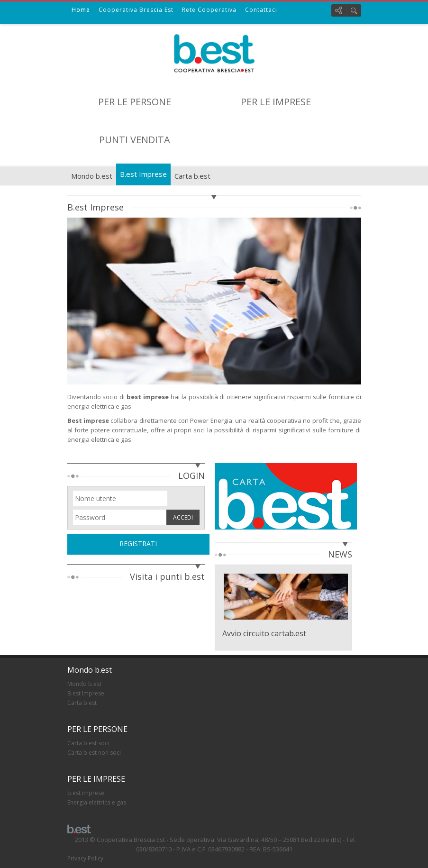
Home (81, 10)
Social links (339, 10)
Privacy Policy (85, 858)
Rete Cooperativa (209, 10)
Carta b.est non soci (94, 753)
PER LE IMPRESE (276, 102)
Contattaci (261, 10)
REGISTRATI (138, 544)
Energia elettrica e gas (97, 802)
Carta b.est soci (88, 743)
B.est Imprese (143, 174)
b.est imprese (86, 793)
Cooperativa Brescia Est (136, 10)
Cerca (354, 10)
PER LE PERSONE (135, 102)
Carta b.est (192, 176)
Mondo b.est (92, 176)
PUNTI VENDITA (135, 140)
